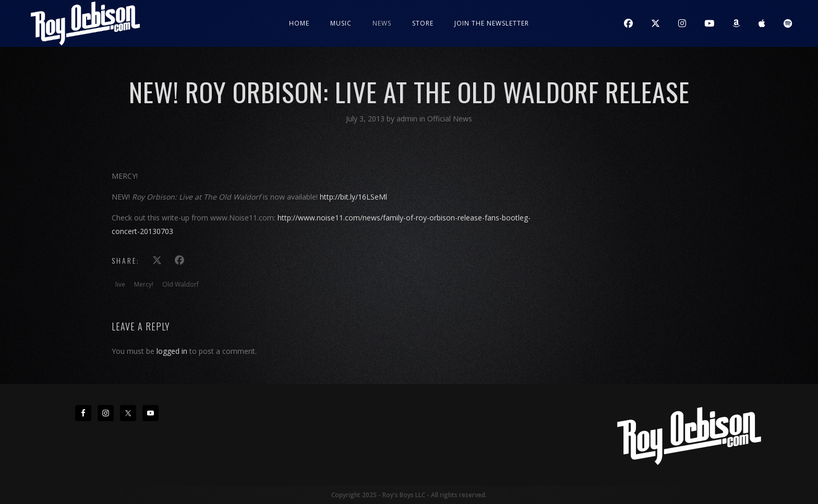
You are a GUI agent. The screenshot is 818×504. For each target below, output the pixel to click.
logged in (172, 351)
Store (423, 23)
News (382, 23)
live (120, 284)
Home (299, 23)
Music (341, 23)
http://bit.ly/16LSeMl (353, 197)
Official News (450, 119)
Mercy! (144, 284)
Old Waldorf (181, 284)
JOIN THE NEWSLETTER (492, 23)
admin (408, 119)
